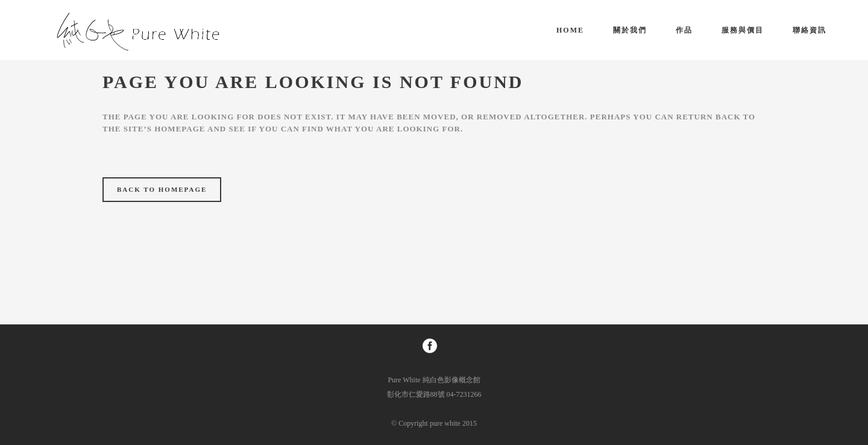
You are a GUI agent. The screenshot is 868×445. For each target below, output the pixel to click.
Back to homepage (162, 189)
